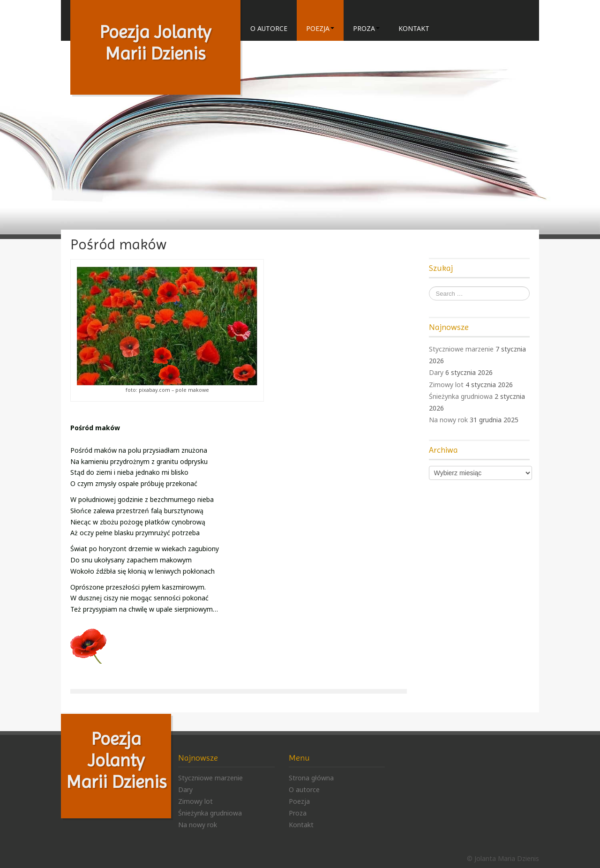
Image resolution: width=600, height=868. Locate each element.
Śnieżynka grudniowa (461, 396)
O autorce (269, 28)
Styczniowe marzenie (461, 349)
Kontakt (414, 28)
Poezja (320, 28)
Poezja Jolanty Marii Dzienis (116, 760)
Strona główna (311, 778)
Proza (366, 28)
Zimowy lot (446, 385)
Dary (436, 372)
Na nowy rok (448, 420)
